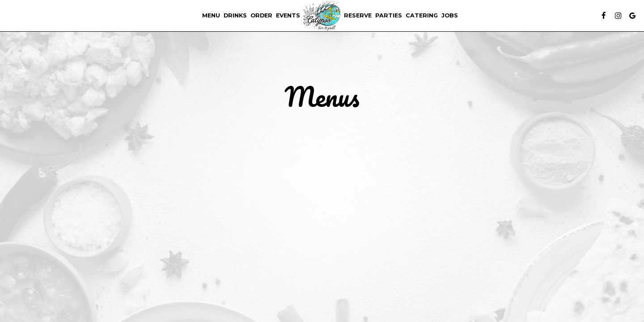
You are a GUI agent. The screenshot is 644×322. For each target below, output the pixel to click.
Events (288, 15)
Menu (211, 15)
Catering (422, 15)
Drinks (235, 15)
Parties (389, 15)
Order (261, 15)
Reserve (358, 15)
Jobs (450, 15)
